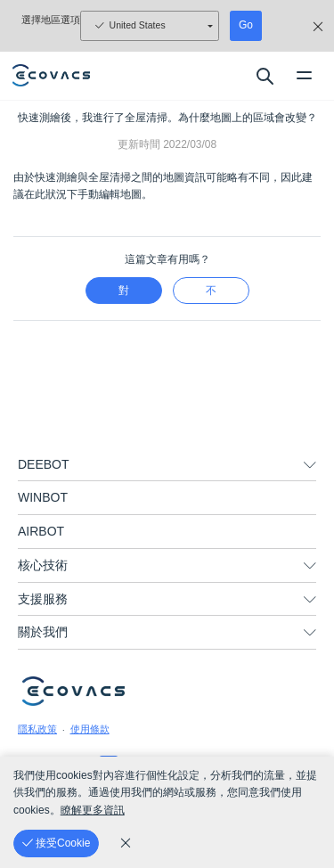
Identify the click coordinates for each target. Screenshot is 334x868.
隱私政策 (37, 729)
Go (246, 25)
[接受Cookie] (56, 843)
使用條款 (90, 729)
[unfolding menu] (310, 465)
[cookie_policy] (126, 843)
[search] (264, 76)
